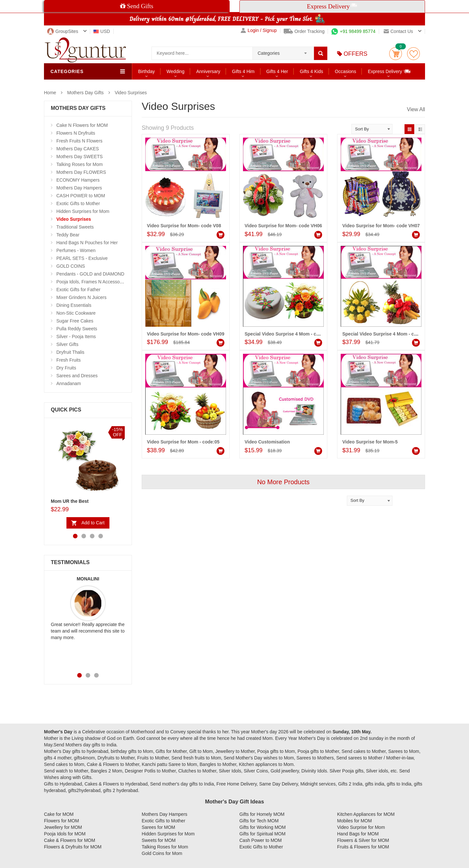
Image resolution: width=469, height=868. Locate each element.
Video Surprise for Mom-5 (370, 442)
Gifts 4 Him (243, 71)
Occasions (345, 71)
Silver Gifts (67, 344)
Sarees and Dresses (77, 376)
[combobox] (283, 51)
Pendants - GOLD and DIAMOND (90, 274)
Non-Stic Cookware (76, 313)
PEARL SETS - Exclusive (82, 258)
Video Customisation (267, 442)
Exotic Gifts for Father (78, 290)
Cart (396, 54)
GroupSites (63, 31)
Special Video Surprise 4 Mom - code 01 (288, 334)
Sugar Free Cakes (75, 321)
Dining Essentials (74, 305)
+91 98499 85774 (353, 31)
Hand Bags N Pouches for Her (87, 243)
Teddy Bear (68, 235)
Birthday (146, 71)
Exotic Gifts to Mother (78, 203)
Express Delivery (389, 71)
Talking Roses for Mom (79, 164)
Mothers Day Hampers (79, 188)
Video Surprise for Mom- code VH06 (283, 226)
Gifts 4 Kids (311, 71)
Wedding (175, 71)
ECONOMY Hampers (78, 180)
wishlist (413, 54)
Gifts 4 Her (277, 71)
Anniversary (208, 71)
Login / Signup (259, 30)
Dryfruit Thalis (70, 352)
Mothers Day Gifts (85, 93)
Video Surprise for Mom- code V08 (184, 226)
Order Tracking (304, 31)
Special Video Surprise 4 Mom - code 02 (385, 334)
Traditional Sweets (75, 227)
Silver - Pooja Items (76, 337)
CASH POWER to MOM (81, 196)
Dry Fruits (66, 368)
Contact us (398, 31)
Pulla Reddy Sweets (77, 329)
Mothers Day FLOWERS (81, 172)
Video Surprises (131, 93)
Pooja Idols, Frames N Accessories (92, 282)
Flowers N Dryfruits (76, 133)
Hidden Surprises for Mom (83, 211)
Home (50, 93)
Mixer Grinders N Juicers (81, 297)
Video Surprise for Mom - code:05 (183, 442)
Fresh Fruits (69, 360)
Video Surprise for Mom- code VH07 (381, 226)
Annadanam (69, 383)
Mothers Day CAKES (78, 149)
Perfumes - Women (76, 250)
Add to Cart (93, 523)
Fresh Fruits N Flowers (79, 141)
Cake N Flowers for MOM (82, 125)
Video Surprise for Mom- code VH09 (186, 334)
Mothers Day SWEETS (79, 157)
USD (102, 31)
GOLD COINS (71, 266)
